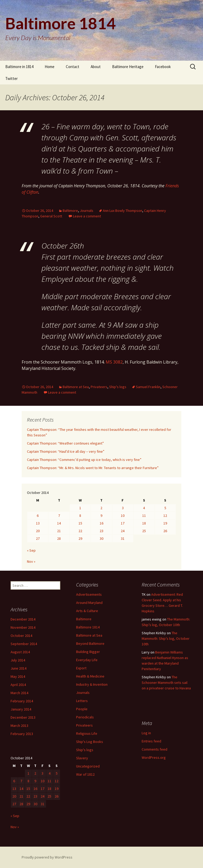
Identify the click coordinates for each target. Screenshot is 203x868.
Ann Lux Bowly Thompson (123, 211)
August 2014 (20, 652)
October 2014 (21, 636)
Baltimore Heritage (128, 67)
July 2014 (18, 660)
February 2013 (22, 734)
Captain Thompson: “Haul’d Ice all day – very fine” (66, 451)
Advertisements (89, 594)
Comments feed (154, 749)
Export (81, 668)
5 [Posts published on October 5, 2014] (165, 508)
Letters (82, 701)
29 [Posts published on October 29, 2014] (80, 538)
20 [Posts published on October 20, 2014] (38, 531)
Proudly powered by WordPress (47, 857)
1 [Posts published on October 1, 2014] (80, 508)
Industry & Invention (92, 684)
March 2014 (19, 693)
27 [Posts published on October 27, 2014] (38, 538)
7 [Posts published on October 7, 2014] (59, 516)
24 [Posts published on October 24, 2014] (123, 531)
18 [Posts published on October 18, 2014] (144, 523)
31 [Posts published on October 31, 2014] (123, 538)
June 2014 (19, 668)
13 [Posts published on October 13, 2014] (38, 523)
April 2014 (18, 685)
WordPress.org (154, 757)
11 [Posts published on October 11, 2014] (144, 516)
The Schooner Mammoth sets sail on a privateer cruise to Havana (166, 683)
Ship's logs (118, 387)
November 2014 (23, 627)
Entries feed (151, 741)
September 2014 (24, 644)
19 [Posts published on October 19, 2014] (165, 523)
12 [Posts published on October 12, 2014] (165, 516)
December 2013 (23, 717)
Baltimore (70, 211)
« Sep (31, 550)
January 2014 (21, 709)
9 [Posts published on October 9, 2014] (101, 516)
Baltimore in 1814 (19, 67)
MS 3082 (114, 362)
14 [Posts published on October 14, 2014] (59, 523)
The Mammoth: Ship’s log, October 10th (166, 638)
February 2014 (22, 701)
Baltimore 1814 (88, 627)
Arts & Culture (87, 611)
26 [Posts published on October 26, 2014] (165, 531)
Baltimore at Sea (76, 387)
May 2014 (18, 676)
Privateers (99, 387)
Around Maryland (89, 603)
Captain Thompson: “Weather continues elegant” (65, 443)
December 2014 (23, 619)
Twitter (11, 78)
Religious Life (87, 733)
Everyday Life (87, 660)
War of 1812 (85, 774)
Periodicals (85, 717)
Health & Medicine (90, 676)
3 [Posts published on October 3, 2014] (123, 508)
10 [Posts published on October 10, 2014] (123, 516)
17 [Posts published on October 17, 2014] (123, 523)
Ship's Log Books (90, 742)
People (82, 709)
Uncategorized (88, 766)
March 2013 (19, 726)
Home (50, 67)
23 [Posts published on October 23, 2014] (101, 531)
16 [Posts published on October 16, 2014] (101, 523)
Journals (87, 211)
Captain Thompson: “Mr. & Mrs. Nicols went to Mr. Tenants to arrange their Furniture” (93, 468)
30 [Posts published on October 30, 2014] (101, 538)
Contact (73, 67)
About (96, 67)
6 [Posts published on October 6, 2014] (38, 516)
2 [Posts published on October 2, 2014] (101, 508)
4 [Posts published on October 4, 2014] (144, 508)
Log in (146, 733)
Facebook (163, 67)
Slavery (82, 758)
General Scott (51, 216)
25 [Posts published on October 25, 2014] (144, 531)
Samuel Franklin (148, 387)
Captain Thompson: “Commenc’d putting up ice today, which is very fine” (84, 460)
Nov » (31, 561)
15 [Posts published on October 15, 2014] (80, 523)
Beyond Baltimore (90, 643)
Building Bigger (88, 652)
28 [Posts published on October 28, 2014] (59, 538)
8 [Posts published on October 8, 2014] (80, 516)
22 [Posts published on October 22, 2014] (80, 531)
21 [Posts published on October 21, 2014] (59, 531)
